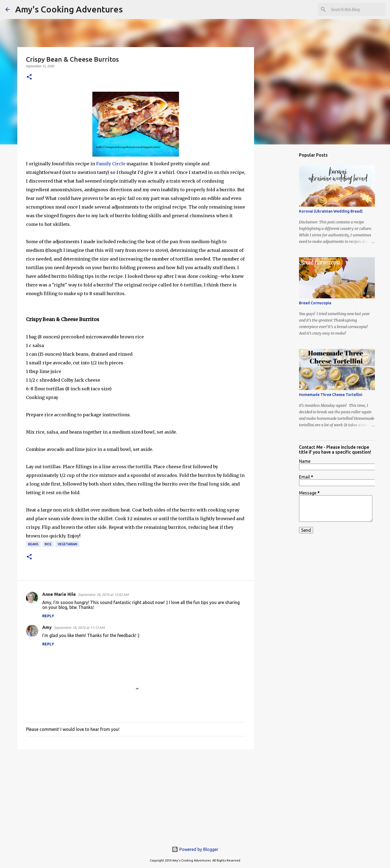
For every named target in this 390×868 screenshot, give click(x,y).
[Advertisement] (136, 795)
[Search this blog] (357, 9)
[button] (29, 77)
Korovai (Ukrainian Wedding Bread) (331, 211)
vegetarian (67, 544)
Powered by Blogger (195, 849)
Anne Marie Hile (59, 594)
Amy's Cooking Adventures (69, 9)
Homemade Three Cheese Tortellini (331, 395)
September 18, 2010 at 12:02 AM (103, 595)
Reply (48, 616)
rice (48, 544)
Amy (47, 627)
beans (33, 544)
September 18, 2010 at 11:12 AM (79, 628)
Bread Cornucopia (315, 303)
